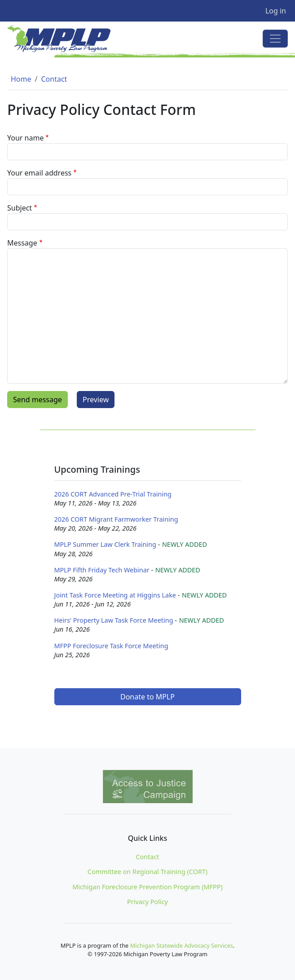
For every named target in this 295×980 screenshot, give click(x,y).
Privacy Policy (147, 902)
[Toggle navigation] (275, 39)
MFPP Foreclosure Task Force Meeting (111, 646)
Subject (20, 208)
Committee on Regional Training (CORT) (147, 872)
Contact (54, 79)
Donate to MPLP (147, 697)
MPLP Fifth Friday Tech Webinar (102, 570)
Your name (25, 138)
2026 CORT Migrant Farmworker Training (116, 519)
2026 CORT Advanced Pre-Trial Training (113, 494)
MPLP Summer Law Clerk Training (105, 544)
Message (22, 243)
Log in (276, 11)
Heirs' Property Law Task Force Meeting (114, 620)
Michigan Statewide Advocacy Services (182, 945)
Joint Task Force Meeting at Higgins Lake (115, 595)
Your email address (39, 173)
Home (21, 79)
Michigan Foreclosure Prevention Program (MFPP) (147, 887)
